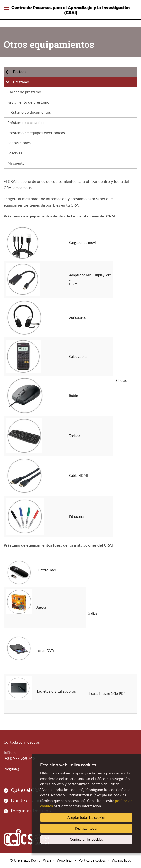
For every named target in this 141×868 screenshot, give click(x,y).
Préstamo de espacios (26, 122)
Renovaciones (19, 143)
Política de (92, 860)
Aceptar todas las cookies (86, 817)
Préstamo (21, 82)
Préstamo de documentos (29, 112)
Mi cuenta (16, 163)
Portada (20, 71)
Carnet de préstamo (24, 92)
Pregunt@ (11, 769)
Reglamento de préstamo (28, 102)
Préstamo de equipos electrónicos (36, 133)
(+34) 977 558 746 (19, 758)
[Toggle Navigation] (6, 8)
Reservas (15, 153)
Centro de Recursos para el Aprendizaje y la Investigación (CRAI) (70, 10)
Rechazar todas (86, 828)
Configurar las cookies (86, 839)
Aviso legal (65, 860)
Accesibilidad (122, 860)
